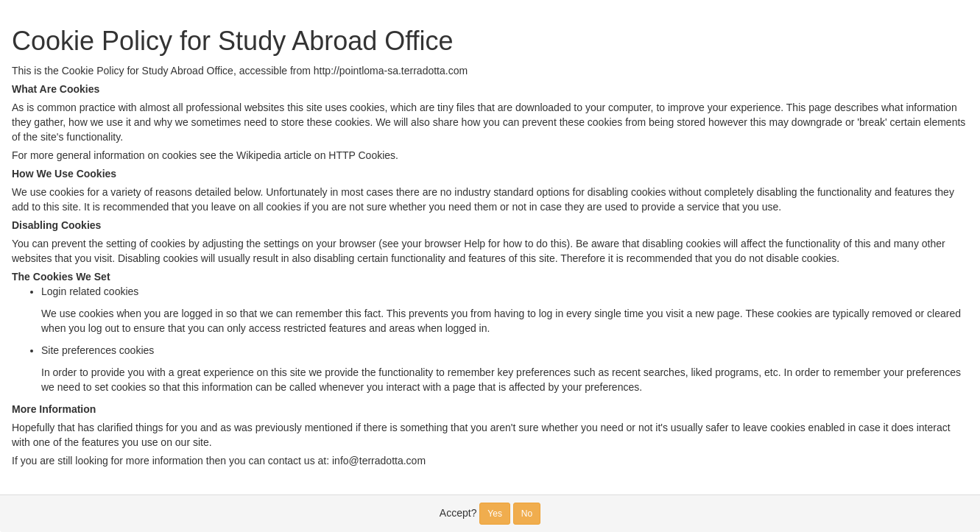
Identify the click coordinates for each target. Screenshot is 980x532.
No (527, 514)
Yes (495, 514)
